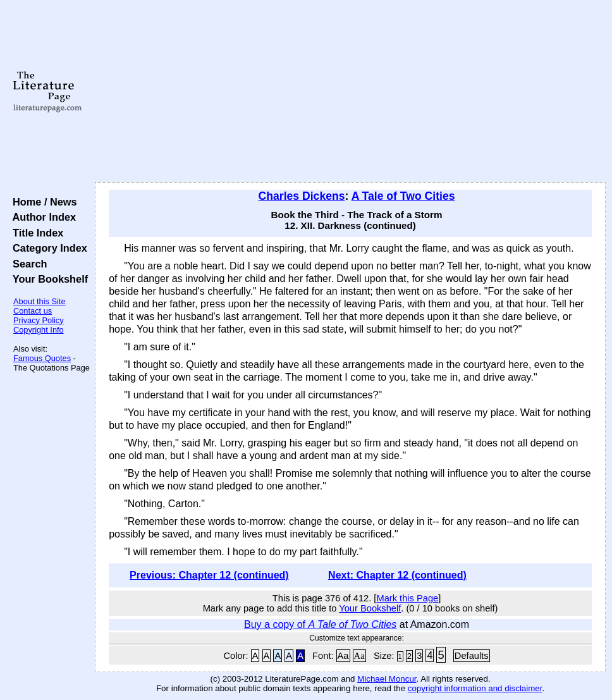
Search (27, 264)
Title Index (35, 233)
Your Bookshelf (47, 279)
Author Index (41, 217)
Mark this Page (407, 598)
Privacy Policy (39, 320)
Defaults (472, 656)
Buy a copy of (320, 624)
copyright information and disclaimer (475, 688)
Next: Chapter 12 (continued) (397, 575)
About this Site (40, 301)
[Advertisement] (351, 92)
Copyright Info (39, 330)
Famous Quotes (42, 358)
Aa (343, 656)
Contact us (33, 311)
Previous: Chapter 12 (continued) (209, 575)
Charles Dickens (302, 196)
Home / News (42, 202)
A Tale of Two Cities (403, 196)
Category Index (47, 248)
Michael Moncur (387, 679)
